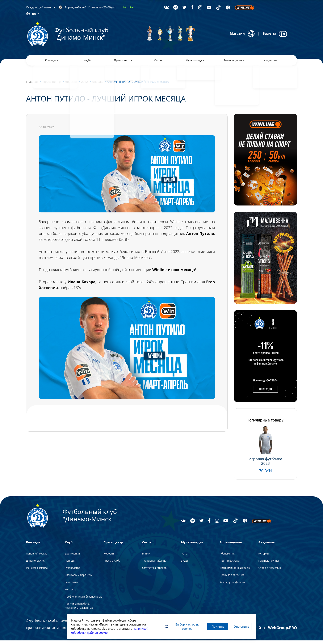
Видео (185, 564)
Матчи (146, 557)
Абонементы (227, 557)
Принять (211, 626)
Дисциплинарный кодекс (235, 571)
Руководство (72, 571)
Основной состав (37, 557)
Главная (32, 85)
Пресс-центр (52, 85)
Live (131, 7)
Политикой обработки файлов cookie (98, 633)
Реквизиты (71, 586)
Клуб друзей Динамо (232, 586)
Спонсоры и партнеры (78, 578)
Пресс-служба (112, 564)
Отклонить (239, 626)
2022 (84, 85)
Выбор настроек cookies (173, 626)
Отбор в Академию (270, 571)
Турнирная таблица (154, 564)
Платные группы (269, 564)
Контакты (71, 593)
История (70, 564)
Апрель (97, 85)
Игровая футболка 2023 (265, 464)
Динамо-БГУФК (35, 564)
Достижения (72, 557)
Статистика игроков (154, 571)
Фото (184, 557)
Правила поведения (232, 578)
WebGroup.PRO (282, 631)
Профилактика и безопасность (83, 600)
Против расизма (230, 564)
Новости (71, 85)
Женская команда (37, 571)
